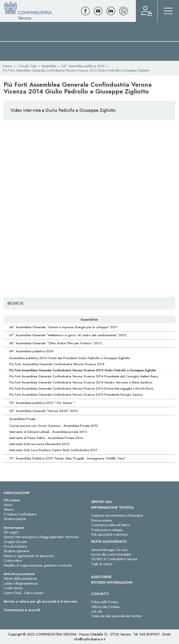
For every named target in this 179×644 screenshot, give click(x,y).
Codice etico (13, 560)
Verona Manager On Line (109, 550)
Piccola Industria (15, 546)
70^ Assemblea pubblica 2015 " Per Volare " (42, 403)
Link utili (97, 611)
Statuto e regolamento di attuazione (29, 556)
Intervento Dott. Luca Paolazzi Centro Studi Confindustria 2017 (53, 450)
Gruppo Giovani (15, 542)
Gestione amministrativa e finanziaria (117, 515)
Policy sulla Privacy (105, 602)
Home (7, 66)
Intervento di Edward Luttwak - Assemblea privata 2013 (48, 432)
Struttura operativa (16, 551)
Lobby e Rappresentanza (21, 583)
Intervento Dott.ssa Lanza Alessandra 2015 (39, 444)
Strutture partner (15, 519)
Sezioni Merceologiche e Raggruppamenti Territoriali (41, 537)
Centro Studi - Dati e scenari (24, 593)
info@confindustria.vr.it (90, 639)
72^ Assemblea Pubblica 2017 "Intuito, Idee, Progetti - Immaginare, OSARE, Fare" (67, 458)
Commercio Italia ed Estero (110, 525)
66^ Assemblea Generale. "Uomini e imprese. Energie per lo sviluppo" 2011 (63, 327)
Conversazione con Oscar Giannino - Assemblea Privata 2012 (54, 426)
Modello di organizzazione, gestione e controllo (38, 565)
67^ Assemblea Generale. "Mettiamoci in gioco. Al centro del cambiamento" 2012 (68, 335)
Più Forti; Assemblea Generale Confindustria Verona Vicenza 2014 (57, 364)
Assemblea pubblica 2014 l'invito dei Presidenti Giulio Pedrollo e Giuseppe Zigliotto (70, 358)
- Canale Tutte (27, 66)
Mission (9, 509)
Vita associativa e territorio (110, 534)
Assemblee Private (22, 419)
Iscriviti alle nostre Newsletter (111, 554)
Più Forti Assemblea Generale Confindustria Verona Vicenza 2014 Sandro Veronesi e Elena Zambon (81, 382)
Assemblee (49, 66)
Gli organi (11, 532)
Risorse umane (101, 520)
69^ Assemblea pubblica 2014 (83, 66)
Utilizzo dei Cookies (105, 607)
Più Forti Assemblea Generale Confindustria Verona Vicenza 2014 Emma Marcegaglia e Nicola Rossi (81, 388)
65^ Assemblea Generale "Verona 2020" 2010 (44, 411)
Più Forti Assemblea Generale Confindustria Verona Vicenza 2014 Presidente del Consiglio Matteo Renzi (84, 376)
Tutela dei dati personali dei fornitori (117, 616)
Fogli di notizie (102, 564)
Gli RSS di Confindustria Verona (114, 559)
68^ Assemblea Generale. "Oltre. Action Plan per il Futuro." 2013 (55, 343)
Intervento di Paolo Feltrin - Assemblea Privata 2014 (46, 438)
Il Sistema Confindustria (20, 514)
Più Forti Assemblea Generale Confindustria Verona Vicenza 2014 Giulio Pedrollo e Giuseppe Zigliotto (83, 370)
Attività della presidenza (20, 579)
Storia (8, 505)
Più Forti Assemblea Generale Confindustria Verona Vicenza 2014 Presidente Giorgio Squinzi (76, 395)
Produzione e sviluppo (107, 530)
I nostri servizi (13, 588)
